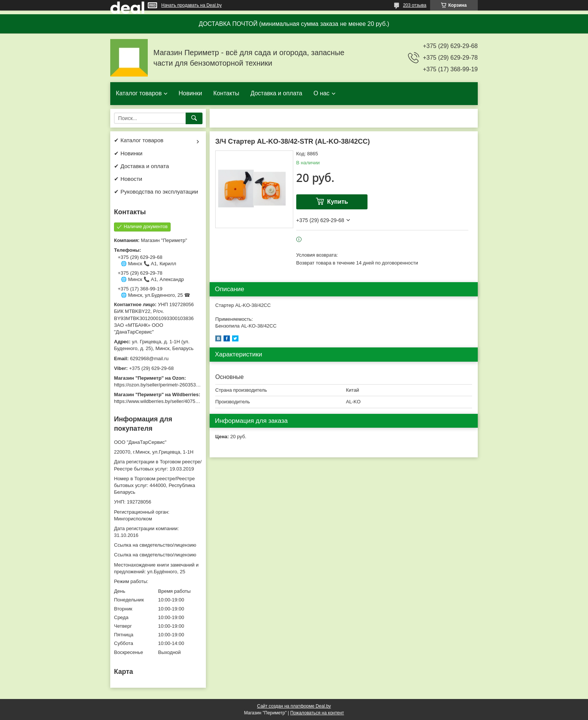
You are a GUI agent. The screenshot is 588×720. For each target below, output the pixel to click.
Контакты (226, 93)
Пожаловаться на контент (317, 713)
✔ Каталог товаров (139, 140)
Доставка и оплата (276, 93)
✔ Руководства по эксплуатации (156, 192)
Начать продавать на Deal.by (191, 5)
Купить (337, 202)
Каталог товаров (139, 93)
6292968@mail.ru (149, 358)
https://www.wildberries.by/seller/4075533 (159, 401)
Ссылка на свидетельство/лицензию (155, 545)
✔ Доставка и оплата (142, 166)
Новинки (190, 93)
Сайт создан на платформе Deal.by (294, 706)
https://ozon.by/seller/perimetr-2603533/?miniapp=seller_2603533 (185, 385)
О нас (322, 93)
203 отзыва (415, 5)
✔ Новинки (128, 153)
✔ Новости (128, 179)
